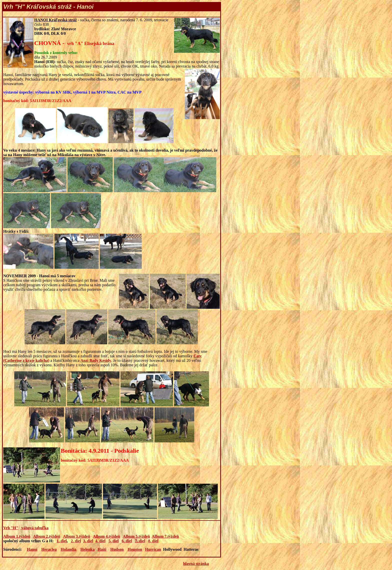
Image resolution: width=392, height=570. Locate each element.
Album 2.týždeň (47, 536)
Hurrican (153, 549)
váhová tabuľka (35, 528)
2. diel (76, 541)
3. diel (88, 541)
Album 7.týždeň (165, 536)
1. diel (62, 541)
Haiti (102, 549)
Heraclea (49, 549)
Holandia (68, 549)
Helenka (88, 549)
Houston (135, 549)
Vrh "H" (11, 528)
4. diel (100, 541)
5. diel (114, 541)
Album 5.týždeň (136, 536)
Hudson (117, 549)
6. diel (127, 541)
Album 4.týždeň (106, 536)
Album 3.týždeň (76, 536)
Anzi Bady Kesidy (96, 360)
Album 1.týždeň (17, 536)
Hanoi (32, 549)
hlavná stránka (196, 564)
